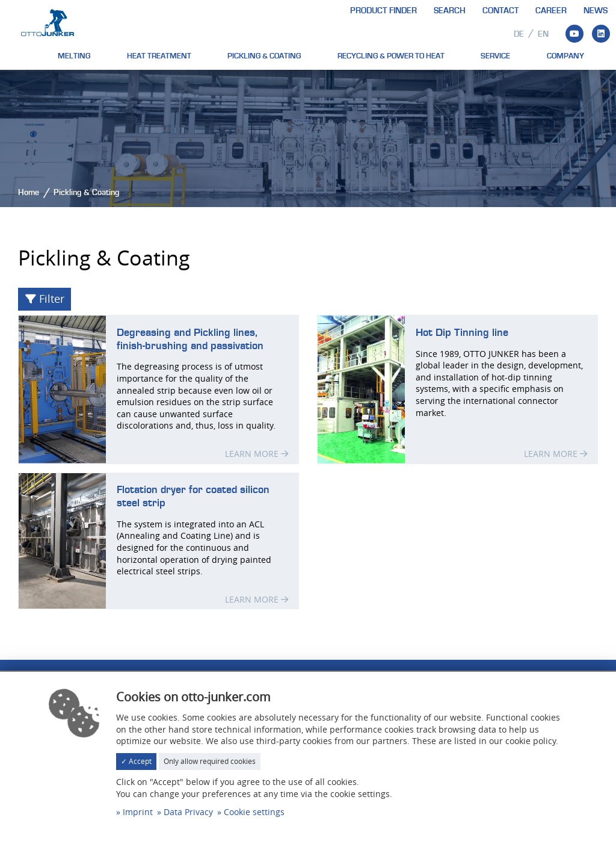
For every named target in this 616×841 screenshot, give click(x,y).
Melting (74, 56)
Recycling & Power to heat (391, 56)
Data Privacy (188, 812)
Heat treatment (159, 56)
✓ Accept (136, 761)
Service (495, 56)
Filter (45, 299)
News (596, 11)
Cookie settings (254, 812)
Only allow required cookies (210, 761)
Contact (500, 11)
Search (450, 11)
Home (29, 193)
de (519, 34)
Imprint (138, 812)
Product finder (383, 11)
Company (565, 56)
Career (551, 11)
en (543, 34)
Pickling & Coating (264, 56)
